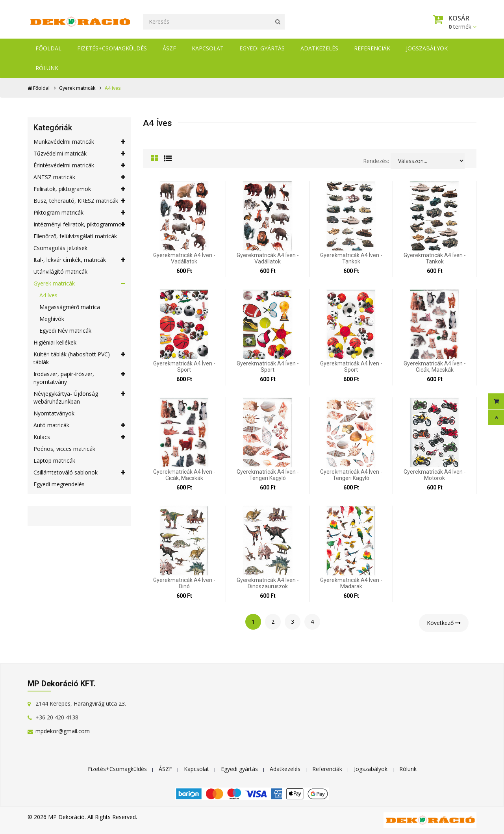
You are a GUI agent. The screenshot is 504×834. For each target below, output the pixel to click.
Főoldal (48, 48)
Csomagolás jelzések (60, 248)
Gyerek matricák (77, 88)
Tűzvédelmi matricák (79, 154)
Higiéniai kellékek (55, 342)
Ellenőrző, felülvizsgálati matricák (75, 236)
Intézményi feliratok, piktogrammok (79, 224)
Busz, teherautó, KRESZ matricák (79, 201)
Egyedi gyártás (262, 48)
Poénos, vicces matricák (64, 449)
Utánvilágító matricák (60, 272)
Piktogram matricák (79, 213)
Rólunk (47, 68)
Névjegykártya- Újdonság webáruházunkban (79, 398)
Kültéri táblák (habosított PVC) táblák (79, 358)
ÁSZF (169, 48)
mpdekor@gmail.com (63, 731)
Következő (444, 623)
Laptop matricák (54, 461)
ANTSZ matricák (79, 177)
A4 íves (48, 295)
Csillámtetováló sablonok (79, 473)
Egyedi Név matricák (65, 331)
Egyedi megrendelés (59, 484)
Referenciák (372, 48)
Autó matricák (79, 425)
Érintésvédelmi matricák (79, 165)
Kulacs (79, 437)
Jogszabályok (427, 48)
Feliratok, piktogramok (79, 189)
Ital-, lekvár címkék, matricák (79, 260)
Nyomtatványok (54, 413)
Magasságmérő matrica (70, 307)
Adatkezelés (319, 48)
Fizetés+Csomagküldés (112, 48)
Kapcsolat (208, 48)
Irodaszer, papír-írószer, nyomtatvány (79, 378)
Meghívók (52, 319)
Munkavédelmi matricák (79, 142)
